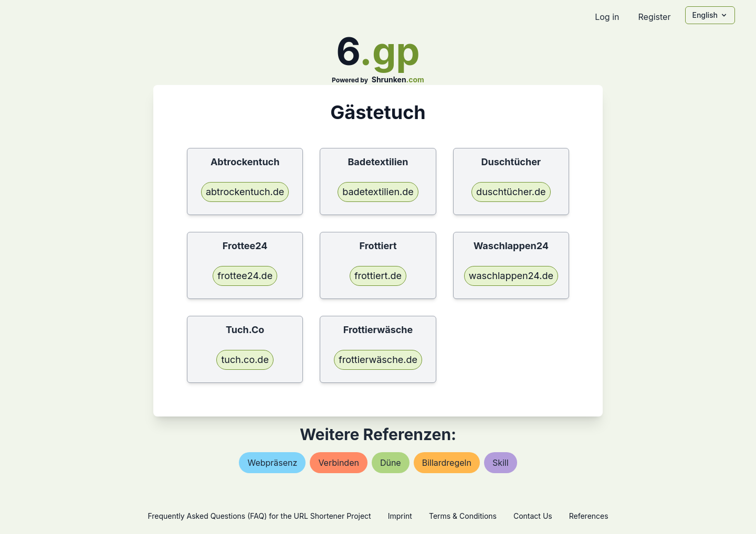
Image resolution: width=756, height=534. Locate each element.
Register (654, 17)
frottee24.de (245, 276)
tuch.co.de (245, 360)
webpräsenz (272, 463)
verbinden (339, 463)
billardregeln (447, 463)
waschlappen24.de (511, 276)
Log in (607, 17)
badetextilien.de (378, 192)
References (589, 516)
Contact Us (533, 516)
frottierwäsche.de (378, 360)
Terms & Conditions (463, 516)
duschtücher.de (511, 192)
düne (391, 463)
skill (501, 463)
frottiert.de (378, 276)
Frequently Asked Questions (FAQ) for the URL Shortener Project (259, 516)
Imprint (400, 516)
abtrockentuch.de (245, 192)
